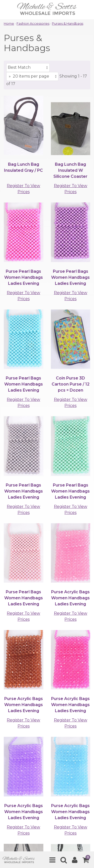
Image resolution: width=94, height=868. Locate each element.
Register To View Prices (23, 189)
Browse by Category (25, 779)
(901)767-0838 (51, 695)
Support (13, 796)
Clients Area (17, 787)
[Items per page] (32, 76)
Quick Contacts (20, 810)
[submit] (81, 753)
